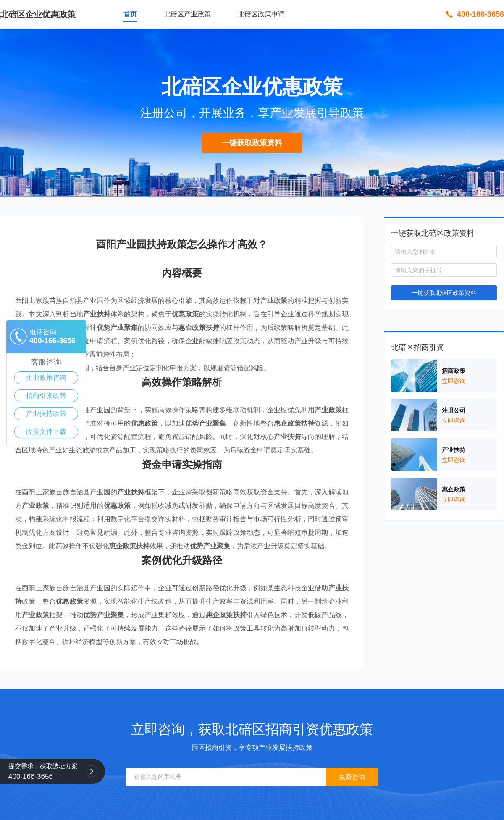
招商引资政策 (46, 396)
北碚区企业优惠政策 (38, 14)
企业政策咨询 (46, 377)
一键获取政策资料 (252, 143)
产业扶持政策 (46, 414)
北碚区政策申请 (261, 14)
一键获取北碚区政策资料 (444, 293)
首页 (130, 14)
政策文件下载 (46, 432)
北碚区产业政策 (187, 14)
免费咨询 (352, 777)
